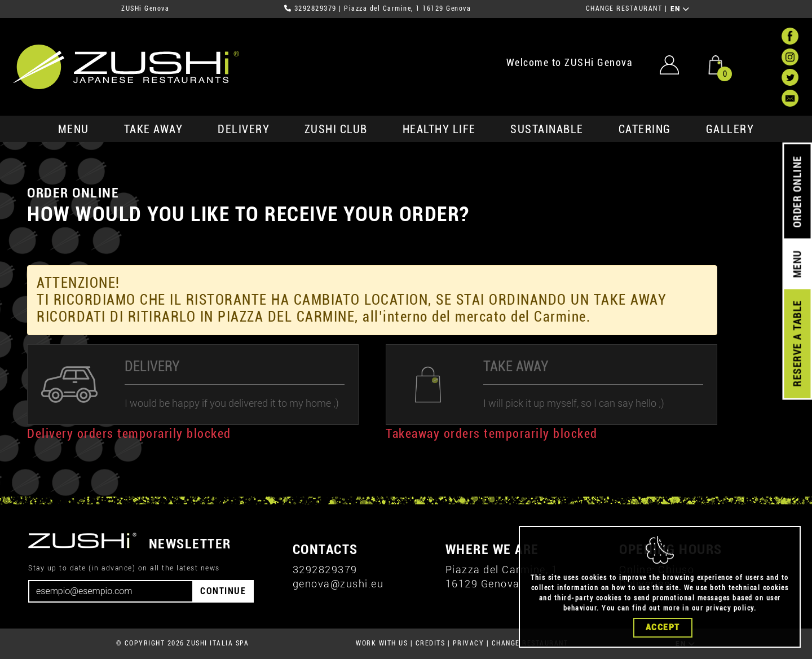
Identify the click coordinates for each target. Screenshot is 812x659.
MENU (74, 129)
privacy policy (730, 614)
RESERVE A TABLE (797, 344)
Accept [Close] (663, 633)
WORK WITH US (382, 643)
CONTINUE (223, 591)
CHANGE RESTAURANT (624, 8)
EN (680, 9)
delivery (244, 129)
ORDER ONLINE (797, 192)
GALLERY (730, 129)
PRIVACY (469, 643)
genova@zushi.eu (338, 584)
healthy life (439, 129)
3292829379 (315, 8)
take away (154, 129)
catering (645, 129)
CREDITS (431, 643)
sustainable (547, 129)
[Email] (111, 591)
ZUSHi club (336, 129)
